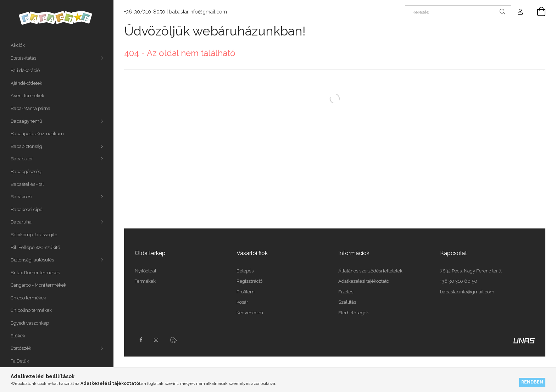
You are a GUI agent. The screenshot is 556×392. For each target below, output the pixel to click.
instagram (156, 340)
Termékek (145, 281)
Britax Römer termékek (35, 273)
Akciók (18, 45)
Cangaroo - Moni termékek (38, 285)
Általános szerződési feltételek (370, 271)
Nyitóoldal (146, 271)
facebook (141, 340)
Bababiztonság (26, 146)
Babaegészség (26, 172)
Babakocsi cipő (27, 209)
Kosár (242, 302)
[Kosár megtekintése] (537, 12)
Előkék (18, 336)
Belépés (245, 271)
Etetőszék (21, 348)
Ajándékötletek (26, 83)
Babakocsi (21, 197)
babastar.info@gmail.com (198, 12)
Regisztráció (249, 281)
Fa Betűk (20, 361)
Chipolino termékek (31, 310)
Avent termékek (27, 96)
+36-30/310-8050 (145, 12)
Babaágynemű (26, 121)
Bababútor (22, 159)
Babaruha (21, 222)
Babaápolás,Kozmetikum (37, 134)
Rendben (532, 382)
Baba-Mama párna (30, 108)
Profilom (246, 292)
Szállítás (347, 302)
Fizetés (346, 292)
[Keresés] (458, 12)
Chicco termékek (28, 298)
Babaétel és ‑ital (27, 184)
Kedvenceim (250, 313)
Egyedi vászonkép (30, 323)
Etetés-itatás (23, 58)
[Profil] (520, 12)
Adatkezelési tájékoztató (364, 281)
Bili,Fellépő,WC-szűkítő (35, 247)
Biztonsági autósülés (32, 260)
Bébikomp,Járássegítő (34, 235)
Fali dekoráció (25, 70)
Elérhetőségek (354, 313)
